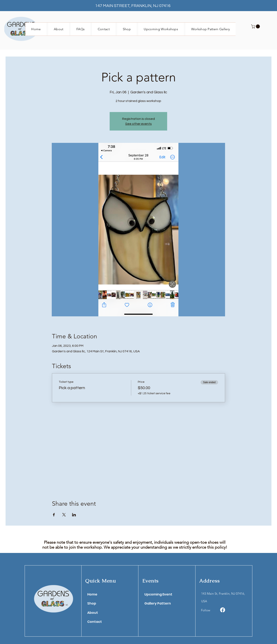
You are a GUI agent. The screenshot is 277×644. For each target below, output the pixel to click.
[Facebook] (223, 610)
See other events (138, 124)
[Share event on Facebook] (54, 515)
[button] (256, 26)
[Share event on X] (64, 515)
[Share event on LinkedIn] (74, 515)
